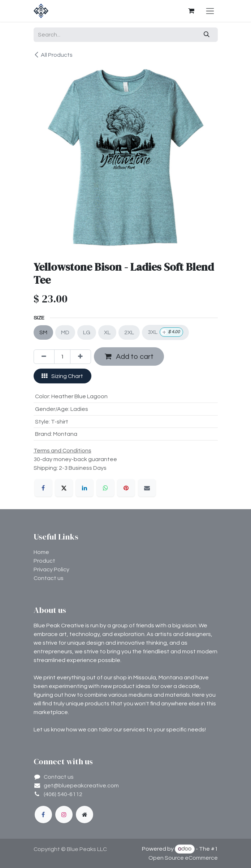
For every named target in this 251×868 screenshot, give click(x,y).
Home (41, 552)
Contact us (49, 578)
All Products (53, 55)
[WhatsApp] (105, 488)
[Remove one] (44, 357)
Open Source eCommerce (183, 858)
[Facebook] (43, 488)
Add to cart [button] (129, 356)
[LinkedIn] (85, 488)
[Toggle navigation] (210, 11)
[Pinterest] (126, 488)
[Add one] (81, 357)
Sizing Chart (62, 376)
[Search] (206, 35)
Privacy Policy (51, 570)
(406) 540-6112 (63, 794)
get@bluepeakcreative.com (81, 786)
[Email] (147, 488)
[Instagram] (64, 815)
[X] (64, 488)
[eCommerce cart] (191, 11)
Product (44, 561)
